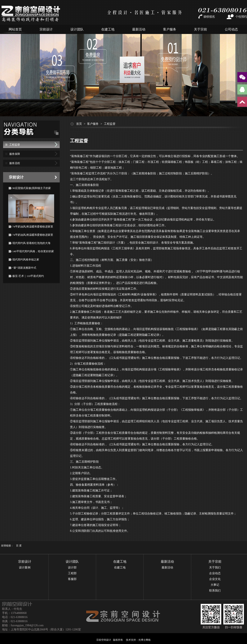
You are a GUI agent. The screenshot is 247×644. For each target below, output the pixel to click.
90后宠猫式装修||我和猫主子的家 (32, 188)
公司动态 (231, 29)
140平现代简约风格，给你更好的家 (33, 251)
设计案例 (25, 568)
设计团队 (77, 29)
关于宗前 (200, 29)
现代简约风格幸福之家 (26, 260)
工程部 (72, 573)
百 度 (19, 546)
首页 (79, 124)
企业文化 (215, 579)
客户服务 (170, 29)
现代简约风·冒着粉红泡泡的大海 (31, 243)
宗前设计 (46, 29)
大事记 (215, 585)
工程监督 (15, 145)
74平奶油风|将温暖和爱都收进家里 (33, 227)
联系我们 (215, 591)
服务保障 (15, 154)
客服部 (72, 579)
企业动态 (215, 573)
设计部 (72, 568)
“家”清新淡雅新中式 (24, 268)
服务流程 (15, 163)
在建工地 (108, 29)
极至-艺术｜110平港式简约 (28, 276)
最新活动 (139, 29)
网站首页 (15, 29)
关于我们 (215, 568)
